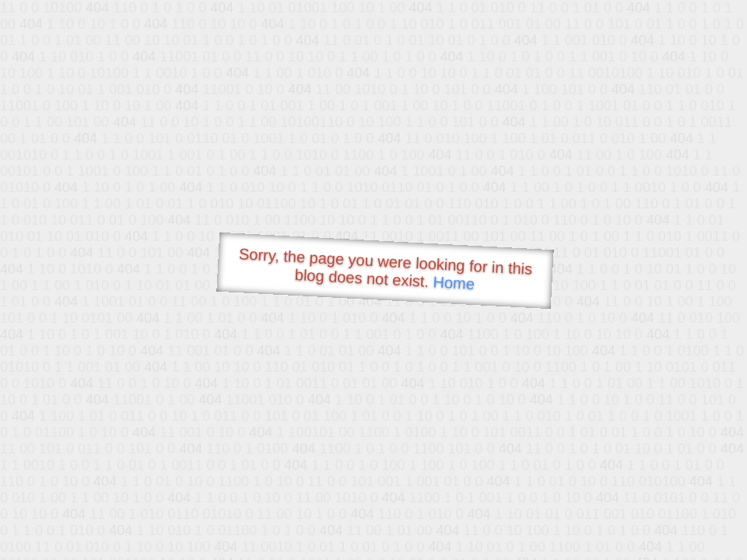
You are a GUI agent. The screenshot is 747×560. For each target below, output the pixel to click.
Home (454, 283)
